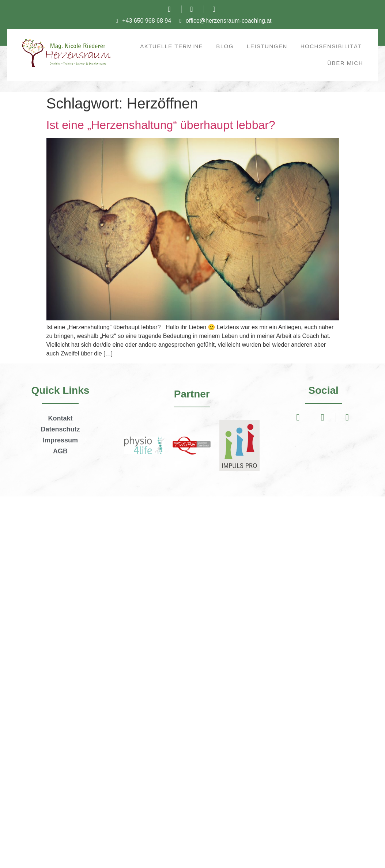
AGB (60, 451)
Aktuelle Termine (171, 46)
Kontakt (60, 418)
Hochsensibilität (331, 46)
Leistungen (267, 46)
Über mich (345, 63)
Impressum (60, 440)
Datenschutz (60, 429)
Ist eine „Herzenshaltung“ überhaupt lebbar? (161, 125)
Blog (225, 46)
